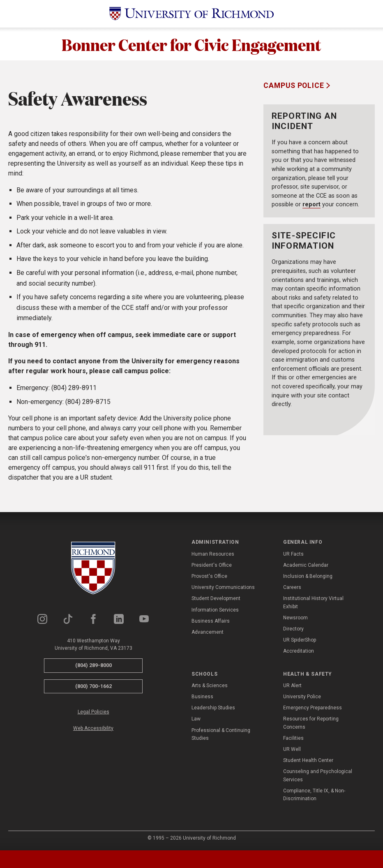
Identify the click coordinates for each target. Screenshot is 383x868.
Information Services (215, 610)
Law (196, 719)
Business (202, 697)
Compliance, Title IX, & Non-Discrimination (314, 795)
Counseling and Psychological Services (318, 775)
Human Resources (213, 554)
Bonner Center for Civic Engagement (191, 44)
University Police (302, 697)
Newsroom (295, 618)
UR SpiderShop (300, 640)
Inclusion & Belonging (308, 576)
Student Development (216, 598)
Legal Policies (93, 712)
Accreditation (299, 651)
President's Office (212, 565)
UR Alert (292, 686)
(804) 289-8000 (93, 665)
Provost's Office (209, 576)
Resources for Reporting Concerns (311, 723)
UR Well (292, 749)
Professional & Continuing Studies (221, 734)
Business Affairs (211, 621)
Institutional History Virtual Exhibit (313, 602)
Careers (292, 587)
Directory (293, 629)
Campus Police (295, 85)
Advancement (208, 632)
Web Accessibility (93, 728)
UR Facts (293, 554)
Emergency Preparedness (313, 708)
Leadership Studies (213, 708)
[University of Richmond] (191, 14)
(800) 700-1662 (93, 686)
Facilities (293, 738)
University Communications (223, 587)
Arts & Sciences (210, 686)
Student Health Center (308, 760)
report (311, 204)
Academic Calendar (306, 565)
